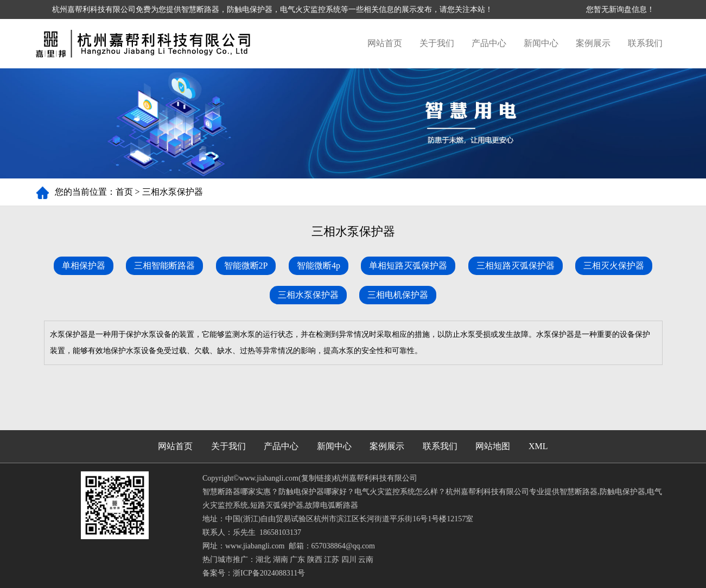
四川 (349, 560)
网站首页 (385, 43)
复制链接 (316, 478)
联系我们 (645, 43)
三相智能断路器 (164, 266)
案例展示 (593, 43)
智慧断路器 (200, 9)
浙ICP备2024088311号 (269, 573)
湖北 (263, 560)
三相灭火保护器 (614, 266)
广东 (297, 560)
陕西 (315, 560)
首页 (124, 192)
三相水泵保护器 (173, 192)
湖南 (281, 560)
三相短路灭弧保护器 (516, 266)
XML (538, 446)
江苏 (332, 560)
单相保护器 (84, 266)
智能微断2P (246, 266)
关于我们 (437, 43)
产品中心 (489, 43)
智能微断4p (319, 266)
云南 (366, 560)
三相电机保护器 (398, 295)
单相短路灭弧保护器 (408, 266)
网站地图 (493, 446)
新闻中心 (541, 43)
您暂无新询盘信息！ (620, 9)
